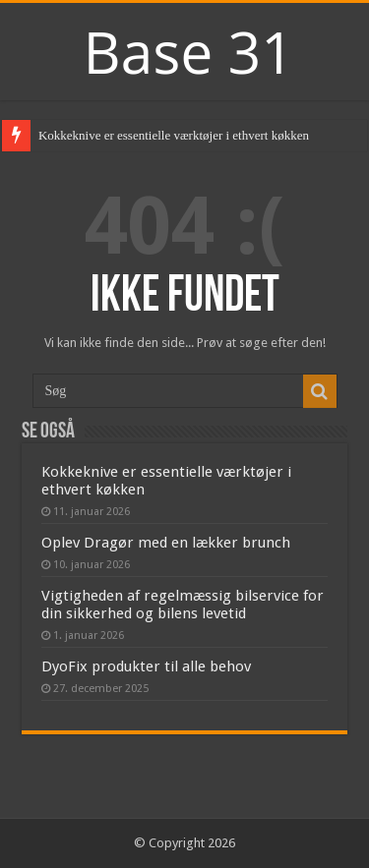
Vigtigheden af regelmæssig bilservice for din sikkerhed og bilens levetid (183, 605)
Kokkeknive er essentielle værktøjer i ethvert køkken (174, 135)
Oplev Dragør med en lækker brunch (166, 543)
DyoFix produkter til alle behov (146, 666)
